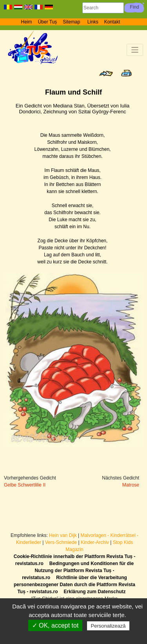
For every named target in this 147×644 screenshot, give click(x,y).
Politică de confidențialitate (78, 636)
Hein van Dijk (63, 535)
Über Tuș (48, 22)
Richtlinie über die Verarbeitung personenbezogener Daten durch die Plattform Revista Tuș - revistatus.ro (74, 585)
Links (93, 22)
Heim (27, 22)
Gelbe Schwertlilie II (25, 485)
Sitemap (72, 22)
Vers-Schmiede (61, 542)
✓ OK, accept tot (55, 625)
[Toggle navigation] (135, 50)
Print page (126, 73)
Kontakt (112, 22)
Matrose (131, 485)
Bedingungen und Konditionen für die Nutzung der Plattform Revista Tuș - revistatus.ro (78, 571)
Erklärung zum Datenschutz (95, 592)
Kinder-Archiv (95, 542)
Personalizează (108, 626)
